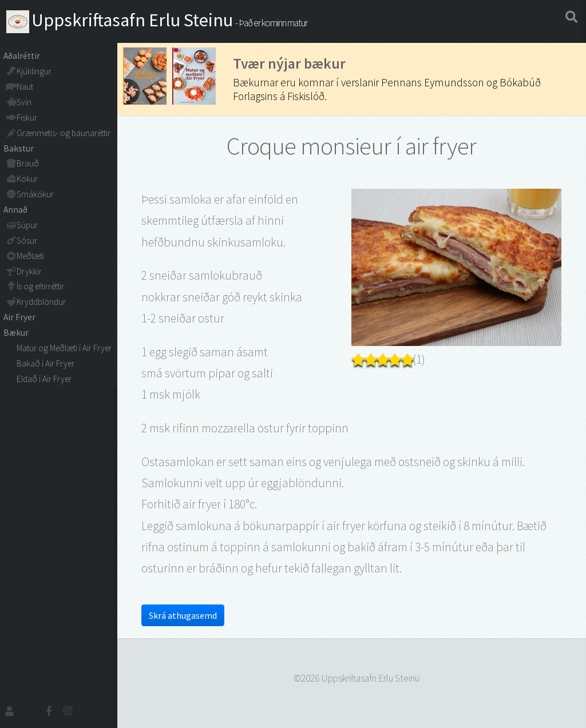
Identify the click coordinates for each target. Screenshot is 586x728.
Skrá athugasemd (183, 615)
